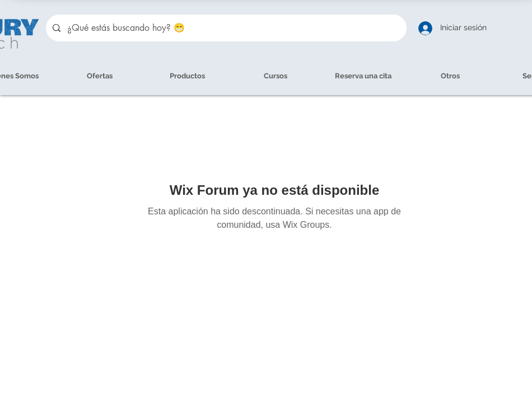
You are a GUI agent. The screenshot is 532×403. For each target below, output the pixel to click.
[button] (450, 76)
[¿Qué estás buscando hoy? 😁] (225, 28)
